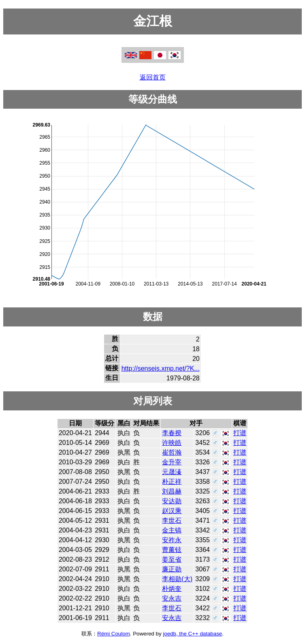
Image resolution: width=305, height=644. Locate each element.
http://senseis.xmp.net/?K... (161, 368)
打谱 (240, 433)
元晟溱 (172, 472)
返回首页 (153, 77)
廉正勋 (172, 569)
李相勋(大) (177, 579)
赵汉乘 (172, 511)
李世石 (172, 521)
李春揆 (172, 433)
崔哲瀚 (172, 452)
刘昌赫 (172, 491)
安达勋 (172, 501)
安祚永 (172, 540)
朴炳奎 (172, 589)
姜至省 (172, 559)
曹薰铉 (172, 550)
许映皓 (172, 443)
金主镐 (172, 530)
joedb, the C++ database (192, 634)
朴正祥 (172, 482)
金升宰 (172, 462)
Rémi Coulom (114, 634)
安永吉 (172, 598)
